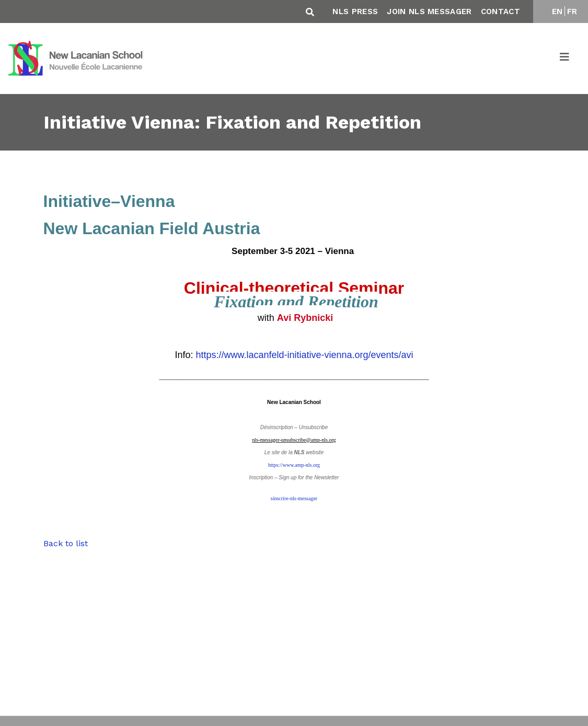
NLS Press (355, 11)
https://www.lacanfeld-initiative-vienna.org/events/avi (304, 355)
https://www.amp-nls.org (294, 465)
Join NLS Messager (429, 11)
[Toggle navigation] (565, 59)
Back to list (66, 543)
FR (572, 11)
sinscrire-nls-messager (294, 498)
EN (557, 11)
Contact (500, 11)
